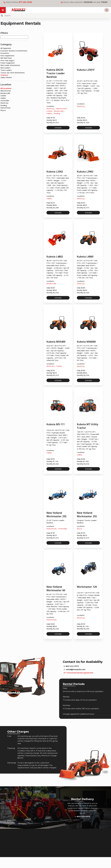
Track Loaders (6, 70)
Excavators (5, 53)
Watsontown (5, 108)
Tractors (4, 75)
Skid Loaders (5, 68)
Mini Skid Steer (6, 58)
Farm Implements (7, 56)
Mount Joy (4, 103)
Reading (4, 105)
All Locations (6, 88)
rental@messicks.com (75, 680)
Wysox (3, 110)
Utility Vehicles (6, 77)
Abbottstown (6, 91)
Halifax (3, 98)
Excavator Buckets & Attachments (14, 51)
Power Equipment (8, 63)
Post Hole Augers (7, 60)
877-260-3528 (25, 2)
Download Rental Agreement (79, 684)
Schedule (58, 129)
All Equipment (6, 48)
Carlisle (3, 96)
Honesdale (5, 100)
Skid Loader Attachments (10, 65)
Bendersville (5, 93)
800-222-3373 (71, 677)
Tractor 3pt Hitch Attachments (13, 73)
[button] (107, 10)
